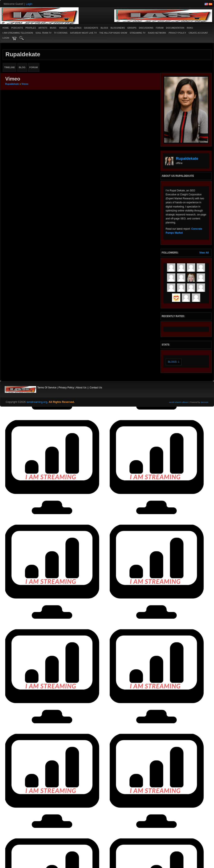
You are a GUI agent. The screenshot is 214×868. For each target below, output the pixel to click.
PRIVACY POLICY (177, 33)
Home (6, 28)
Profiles (31, 28)
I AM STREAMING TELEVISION (18, 33)
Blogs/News (118, 28)
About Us (81, 388)
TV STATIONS (61, 33)
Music (53, 28)
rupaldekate (12, 84)
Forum (160, 28)
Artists (43, 28)
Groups (132, 28)
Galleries (75, 28)
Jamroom (204, 402)
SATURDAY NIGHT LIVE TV (83, 33)
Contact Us (96, 388)
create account (198, 33)
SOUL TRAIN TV (43, 33)
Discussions (146, 28)
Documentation (175, 28)
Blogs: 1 (174, 362)
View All (204, 253)
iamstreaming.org (37, 402)
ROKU (190, 28)
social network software (179, 402)
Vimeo (25, 84)
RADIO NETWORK (157, 33)
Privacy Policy (66, 388)
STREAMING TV (138, 33)
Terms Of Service (47, 388)
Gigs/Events (91, 28)
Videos (63, 28)
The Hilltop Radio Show (113, 33)
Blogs (104, 28)
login (6, 38)
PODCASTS (17, 28)
